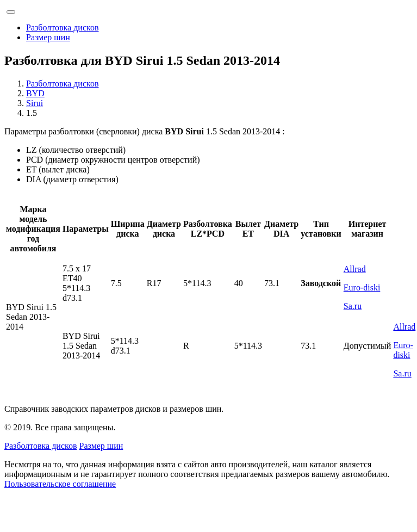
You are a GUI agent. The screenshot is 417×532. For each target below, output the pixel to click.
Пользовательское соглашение (60, 484)
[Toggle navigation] (11, 12)
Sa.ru (353, 306)
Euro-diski (362, 287)
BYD (35, 93)
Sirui (35, 103)
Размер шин (48, 37)
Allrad (355, 269)
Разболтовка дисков (63, 27)
